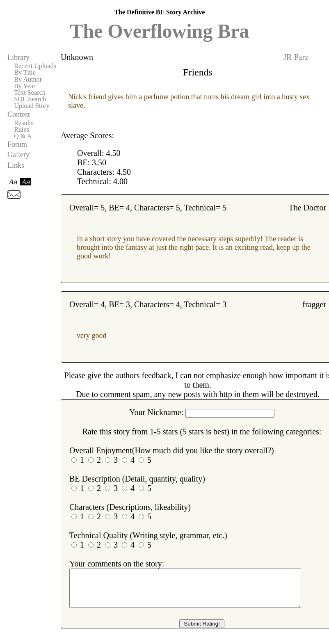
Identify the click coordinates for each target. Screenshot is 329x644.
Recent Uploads (35, 66)
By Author (28, 80)
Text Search (30, 93)
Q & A (23, 136)
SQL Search (30, 99)
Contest (19, 114)
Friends (198, 72)
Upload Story (32, 106)
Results (24, 123)
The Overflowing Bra (159, 31)
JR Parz (296, 57)
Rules (22, 130)
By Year (25, 86)
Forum (17, 144)
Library (18, 57)
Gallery (18, 155)
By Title (25, 73)
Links (16, 165)
